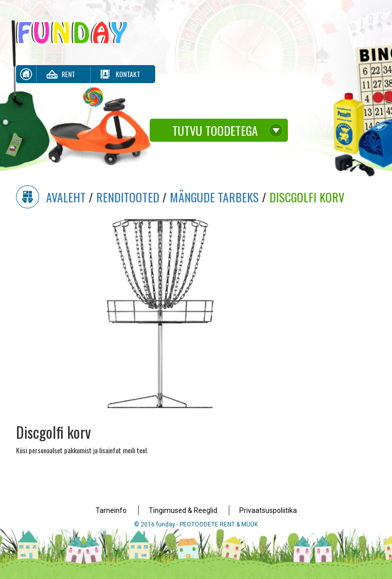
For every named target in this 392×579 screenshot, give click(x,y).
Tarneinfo (111, 510)
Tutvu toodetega (215, 130)
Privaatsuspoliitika (268, 510)
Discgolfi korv (307, 197)
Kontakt (128, 74)
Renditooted (128, 197)
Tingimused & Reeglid (183, 510)
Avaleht (66, 197)
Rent (68, 74)
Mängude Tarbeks (214, 197)
